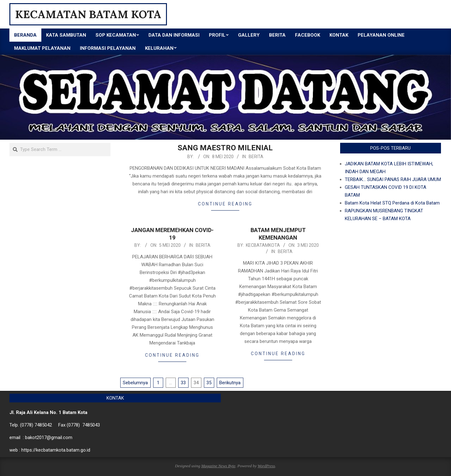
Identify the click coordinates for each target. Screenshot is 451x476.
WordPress (266, 466)
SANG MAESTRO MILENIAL (225, 148)
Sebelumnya (135, 383)
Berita (256, 157)
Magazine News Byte (218, 466)
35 (209, 383)
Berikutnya (230, 383)
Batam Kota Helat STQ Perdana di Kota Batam (392, 203)
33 (183, 383)
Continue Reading (225, 204)
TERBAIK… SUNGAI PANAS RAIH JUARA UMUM (393, 179)
